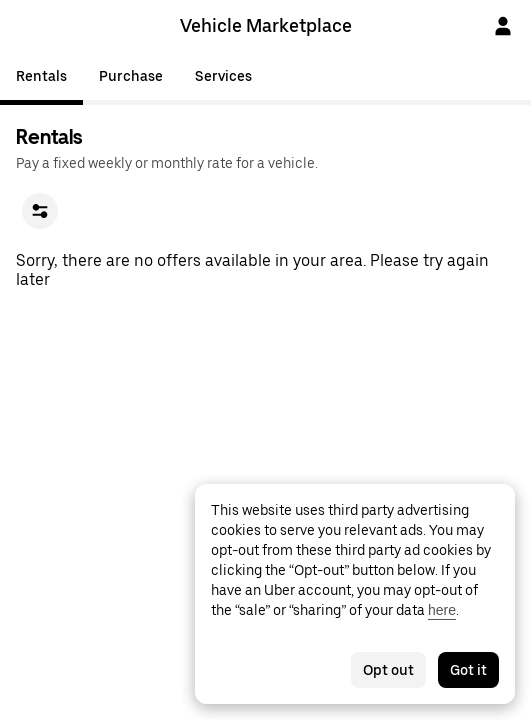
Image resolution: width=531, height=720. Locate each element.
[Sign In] (503, 26)
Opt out (388, 670)
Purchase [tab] (131, 76)
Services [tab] (223, 76)
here (442, 610)
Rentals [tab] (41, 76)
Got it (468, 670)
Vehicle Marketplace (266, 25)
